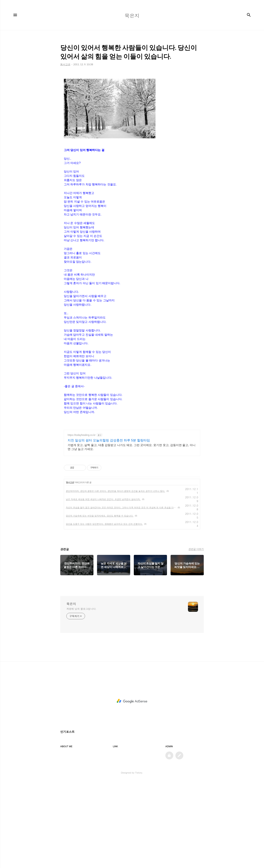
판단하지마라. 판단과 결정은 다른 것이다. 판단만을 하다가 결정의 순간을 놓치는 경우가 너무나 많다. (115, 578)
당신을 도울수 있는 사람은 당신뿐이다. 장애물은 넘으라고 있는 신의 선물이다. (104, 610)
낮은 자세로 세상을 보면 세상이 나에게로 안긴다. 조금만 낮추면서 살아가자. (103, 586)
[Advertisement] (132, 100)
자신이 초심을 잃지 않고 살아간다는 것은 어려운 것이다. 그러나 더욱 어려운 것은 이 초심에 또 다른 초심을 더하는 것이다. (121, 594)
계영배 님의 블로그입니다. (81, 695)
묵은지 (71, 690)
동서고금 (70, 569)
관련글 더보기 (196, 636)
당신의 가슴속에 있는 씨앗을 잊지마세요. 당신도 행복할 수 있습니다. (100, 602)
